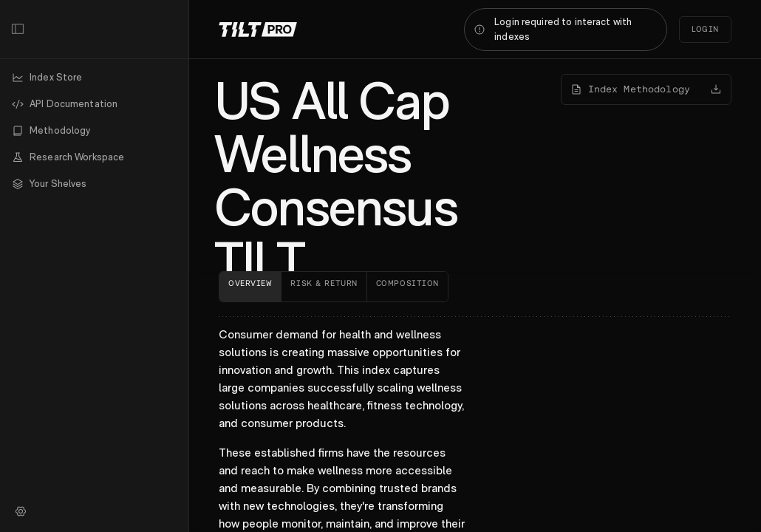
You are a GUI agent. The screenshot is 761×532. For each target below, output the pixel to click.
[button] (94, 184)
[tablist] (475, 287)
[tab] (250, 287)
